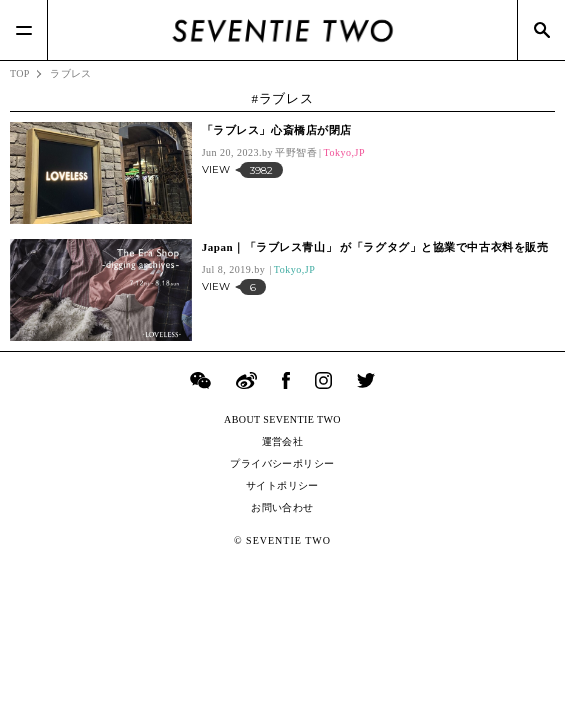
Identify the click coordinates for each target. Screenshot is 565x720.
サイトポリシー (282, 485)
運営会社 (283, 441)
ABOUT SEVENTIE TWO (282, 419)
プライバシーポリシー (282, 463)
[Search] (541, 30)
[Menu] (24, 30)
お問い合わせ (282, 507)
